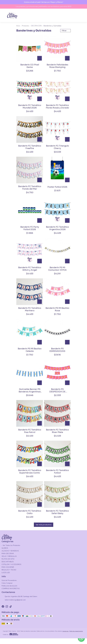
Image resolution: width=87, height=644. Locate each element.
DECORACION (37, 26)
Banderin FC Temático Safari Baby (57, 512)
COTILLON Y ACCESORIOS (11, 564)
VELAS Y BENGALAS (9, 556)
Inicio (19, 26)
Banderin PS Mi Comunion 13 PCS (57, 269)
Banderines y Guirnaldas (52, 26)
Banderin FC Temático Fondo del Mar (30, 188)
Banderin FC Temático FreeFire (30, 147)
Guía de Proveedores (9, 580)
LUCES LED (6, 573)
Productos (27, 26)
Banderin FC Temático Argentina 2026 (57, 228)
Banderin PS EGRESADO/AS (57, 350)
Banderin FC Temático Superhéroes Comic (30, 472)
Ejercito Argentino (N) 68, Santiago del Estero (19, 597)
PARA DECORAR (8, 554)
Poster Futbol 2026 (57, 187)
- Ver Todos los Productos (11, 545)
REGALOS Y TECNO (9, 570)
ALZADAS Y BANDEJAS (10, 551)
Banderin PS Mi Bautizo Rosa (57, 309)
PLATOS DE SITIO (8, 559)
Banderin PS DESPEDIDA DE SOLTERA (57, 390)
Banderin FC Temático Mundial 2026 (30, 107)
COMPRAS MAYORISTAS (11, 589)
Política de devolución (9, 586)
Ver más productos (44, 525)
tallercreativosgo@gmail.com (14, 600)
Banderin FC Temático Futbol (57, 472)
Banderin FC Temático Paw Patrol (30, 431)
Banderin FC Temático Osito (30, 512)
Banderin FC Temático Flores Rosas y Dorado (57, 107)
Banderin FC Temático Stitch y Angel (30, 269)
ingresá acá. (66, 631)
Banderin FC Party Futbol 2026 (30, 228)
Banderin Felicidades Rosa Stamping (57, 66)
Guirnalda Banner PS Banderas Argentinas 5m (30, 390)
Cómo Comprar (7, 583)
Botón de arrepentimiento (76, 631)
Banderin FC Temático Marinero (30, 309)
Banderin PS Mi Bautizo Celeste (30, 350)
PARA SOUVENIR (8, 567)
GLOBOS (5, 548)
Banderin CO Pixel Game (30, 66)
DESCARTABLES (8, 562)
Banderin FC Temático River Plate (57, 431)
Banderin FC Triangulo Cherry (57, 147)
